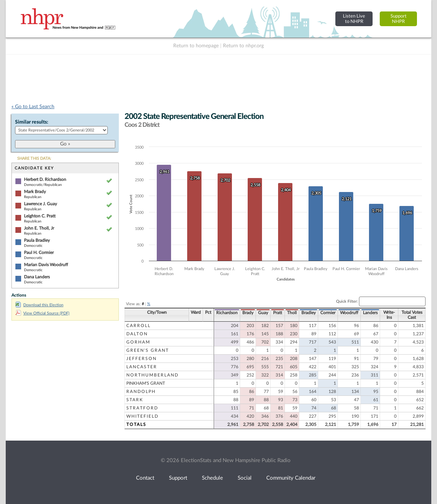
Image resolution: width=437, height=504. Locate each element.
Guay (263, 313)
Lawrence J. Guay (40, 204)
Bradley (309, 313)
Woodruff (349, 313)
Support (178, 478)
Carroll (139, 326)
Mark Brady (35, 192)
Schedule (212, 478)
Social (245, 478)
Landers (370, 313)
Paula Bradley (37, 240)
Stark (135, 400)
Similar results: (32, 122)
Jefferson (142, 359)
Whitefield (142, 416)
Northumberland (152, 375)
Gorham (138, 342)
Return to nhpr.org (243, 46)
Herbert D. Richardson (45, 179)
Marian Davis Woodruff (46, 265)
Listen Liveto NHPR (354, 19)
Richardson (227, 313)
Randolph (141, 392)
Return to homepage (196, 46)
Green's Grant (148, 350)
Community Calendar (291, 478)
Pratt (278, 313)
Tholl (292, 313)
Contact (145, 478)
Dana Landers (37, 277)
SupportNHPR (399, 19)
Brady (248, 313)
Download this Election (39, 305)
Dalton (137, 334)
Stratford (142, 408)
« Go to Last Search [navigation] (33, 107)
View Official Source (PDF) (42, 313)
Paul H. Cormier (39, 253)
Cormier (328, 313)
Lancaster (142, 367)
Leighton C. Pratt (40, 216)
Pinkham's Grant (146, 383)
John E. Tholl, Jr (39, 228)
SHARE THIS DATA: (34, 159)
